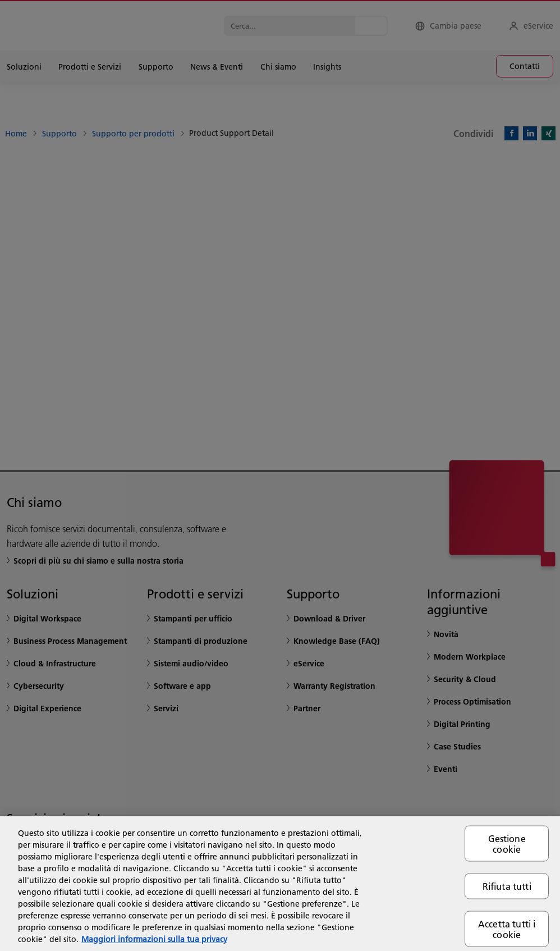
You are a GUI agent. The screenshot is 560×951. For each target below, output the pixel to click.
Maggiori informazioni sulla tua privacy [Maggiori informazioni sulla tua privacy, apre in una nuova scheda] (154, 939)
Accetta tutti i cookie (507, 929)
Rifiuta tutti (507, 886)
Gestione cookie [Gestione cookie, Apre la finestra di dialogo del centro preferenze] (507, 844)
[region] (280, 884)
